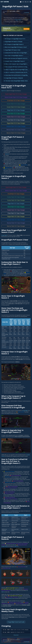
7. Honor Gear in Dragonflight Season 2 (13, 56)
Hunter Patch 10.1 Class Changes (16, 200)
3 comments (27, 13)
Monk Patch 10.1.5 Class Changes (16, 113)
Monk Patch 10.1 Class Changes (16, 207)
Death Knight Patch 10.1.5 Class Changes (16, 94)
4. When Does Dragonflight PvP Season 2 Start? (15, 47)
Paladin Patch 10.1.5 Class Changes (16, 117)
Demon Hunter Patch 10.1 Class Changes (16, 191)
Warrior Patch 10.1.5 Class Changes (16, 133)
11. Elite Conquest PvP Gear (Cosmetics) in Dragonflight (16, 67)
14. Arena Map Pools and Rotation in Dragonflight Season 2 (16, 75)
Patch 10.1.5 (4, 91)
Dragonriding (4, 546)
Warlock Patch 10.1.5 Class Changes (16, 130)
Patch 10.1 (6, 169)
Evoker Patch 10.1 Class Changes (16, 197)
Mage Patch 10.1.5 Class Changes (16, 110)
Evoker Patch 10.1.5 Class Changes (16, 104)
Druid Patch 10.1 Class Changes (16, 194)
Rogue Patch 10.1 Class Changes (16, 216)
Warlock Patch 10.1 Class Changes (16, 223)
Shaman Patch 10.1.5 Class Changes (16, 126)
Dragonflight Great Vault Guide (16, 622)
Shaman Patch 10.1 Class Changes (16, 220)
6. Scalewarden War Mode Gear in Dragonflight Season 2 (16, 53)
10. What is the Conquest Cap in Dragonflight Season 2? (16, 64)
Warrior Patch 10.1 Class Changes (16, 226)
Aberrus (3, 592)
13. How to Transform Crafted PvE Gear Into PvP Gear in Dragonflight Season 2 (16, 72)
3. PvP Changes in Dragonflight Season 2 (14, 44)
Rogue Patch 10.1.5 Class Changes (16, 123)
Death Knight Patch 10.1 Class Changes (16, 187)
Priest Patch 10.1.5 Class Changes (16, 120)
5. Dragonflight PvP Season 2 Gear (12, 50)
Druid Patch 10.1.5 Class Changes (16, 101)
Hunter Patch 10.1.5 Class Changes (16, 107)
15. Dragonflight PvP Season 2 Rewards (13, 78)
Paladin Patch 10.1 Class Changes (16, 210)
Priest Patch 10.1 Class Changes (16, 213)
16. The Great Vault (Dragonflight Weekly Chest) (16, 81)
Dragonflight (18, 20)
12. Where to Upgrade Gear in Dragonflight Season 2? (16, 70)
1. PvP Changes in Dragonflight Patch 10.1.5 (14, 39)
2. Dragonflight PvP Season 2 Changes (13, 42)
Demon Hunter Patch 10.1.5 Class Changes (16, 97)
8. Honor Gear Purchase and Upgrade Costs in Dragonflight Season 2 (16, 58)
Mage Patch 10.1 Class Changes (16, 204)
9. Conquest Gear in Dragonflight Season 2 (14, 61)
